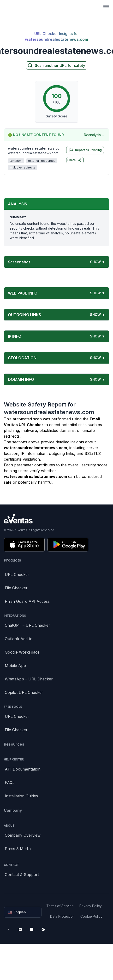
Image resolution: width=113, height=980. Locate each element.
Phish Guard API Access (27, 601)
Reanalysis (95, 135)
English (23, 912)
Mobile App (15, 666)
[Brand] (56, 519)
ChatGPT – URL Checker (27, 625)
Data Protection (62, 916)
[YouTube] (9, 929)
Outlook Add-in (19, 639)
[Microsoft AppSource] (32, 929)
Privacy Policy (91, 906)
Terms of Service (60, 906)
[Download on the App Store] (24, 545)
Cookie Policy (91, 916)
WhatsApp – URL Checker (29, 679)
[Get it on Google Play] (68, 545)
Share (74, 160)
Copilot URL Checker (24, 692)
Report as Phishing (85, 150)
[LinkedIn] (20, 929)
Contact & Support (22, 875)
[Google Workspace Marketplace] (43, 929)
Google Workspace (22, 652)
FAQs (10, 783)
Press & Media (18, 849)
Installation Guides (21, 796)
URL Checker (17, 574)
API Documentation (23, 769)
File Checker (16, 588)
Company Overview (23, 835)
